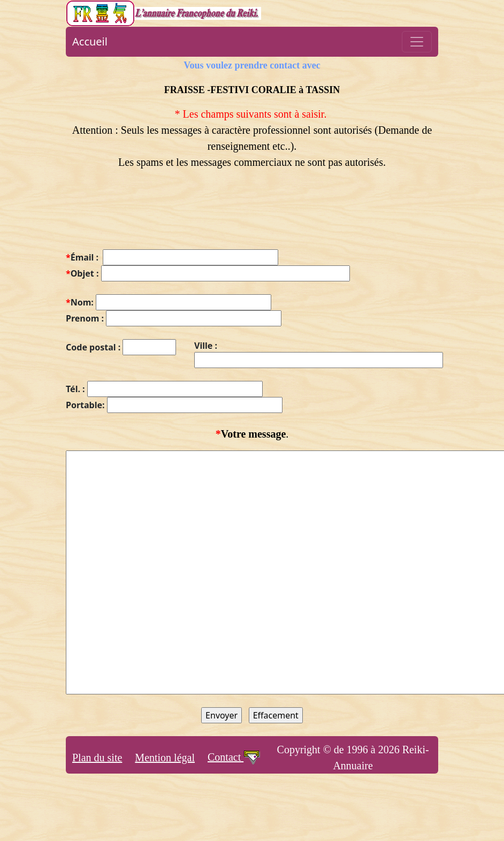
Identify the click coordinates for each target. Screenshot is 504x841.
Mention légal (165, 758)
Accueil (90, 41)
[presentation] (147, 216)
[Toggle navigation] (417, 42)
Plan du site (97, 758)
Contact (234, 757)
